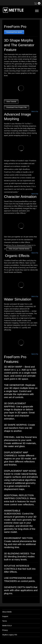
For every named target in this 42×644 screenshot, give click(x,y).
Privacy (5, 630)
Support (5, 616)
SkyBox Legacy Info (10, 635)
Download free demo (14, 32)
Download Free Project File (17, 107)
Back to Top (35, 111)
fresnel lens (31, 437)
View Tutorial (11, 101)
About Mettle (7, 612)
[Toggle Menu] (37, 11)
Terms (5, 621)
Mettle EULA (7, 626)
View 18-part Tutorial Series (19, 249)
